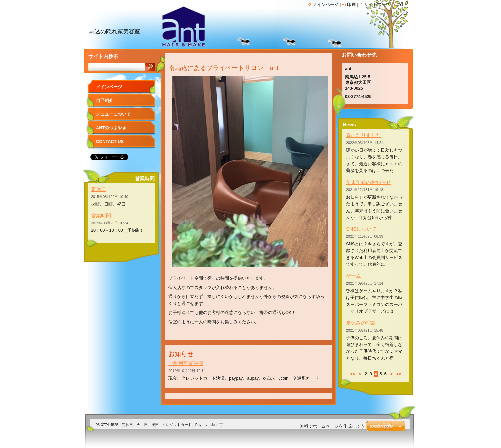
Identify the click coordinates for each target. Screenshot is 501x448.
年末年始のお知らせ (368, 182)
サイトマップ (377, 4)
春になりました (363, 135)
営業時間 (101, 215)
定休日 (98, 189)
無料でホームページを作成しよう (332, 426)
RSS (401, 4)
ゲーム (353, 276)
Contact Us (110, 141)
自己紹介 (105, 100)
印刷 (351, 4)
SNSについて (361, 229)
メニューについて (113, 114)
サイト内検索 (103, 56)
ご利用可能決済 (186, 363)
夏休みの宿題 (361, 323)
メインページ (109, 87)
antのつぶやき (111, 128)
